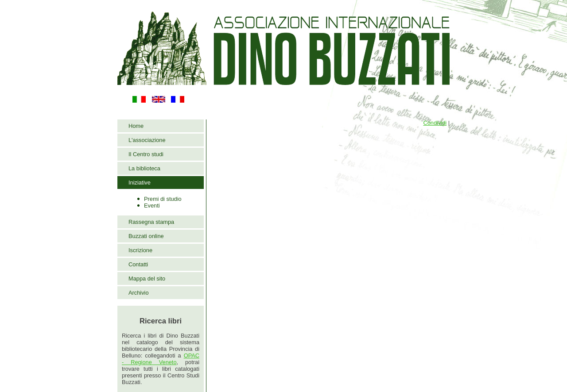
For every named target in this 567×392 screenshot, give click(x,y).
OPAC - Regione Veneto (161, 359)
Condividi (435, 123)
